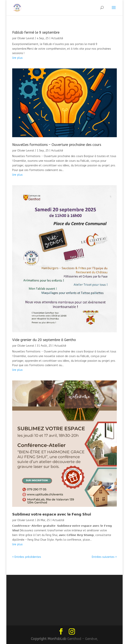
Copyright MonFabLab (49, 639)
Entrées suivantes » (104, 557)
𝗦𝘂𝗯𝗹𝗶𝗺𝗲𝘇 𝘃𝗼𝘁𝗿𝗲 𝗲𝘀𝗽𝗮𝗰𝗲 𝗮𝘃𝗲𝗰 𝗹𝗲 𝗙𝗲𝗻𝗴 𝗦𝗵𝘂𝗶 (52, 514)
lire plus (17, 58)
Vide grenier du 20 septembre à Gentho (44, 340)
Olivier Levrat (26, 38)
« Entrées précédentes (27, 557)
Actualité (57, 38)
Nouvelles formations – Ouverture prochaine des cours (57, 145)
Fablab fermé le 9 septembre (36, 32)
